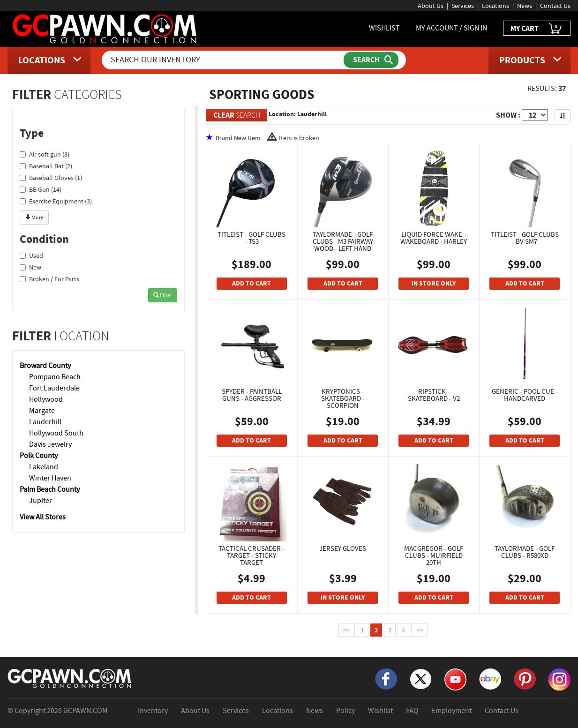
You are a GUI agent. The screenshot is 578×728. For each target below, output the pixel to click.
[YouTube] (455, 679)
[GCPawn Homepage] (105, 28)
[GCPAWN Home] (70, 678)
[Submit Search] (371, 60)
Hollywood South (56, 433)
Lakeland (44, 467)
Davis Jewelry (50, 444)
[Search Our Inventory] (224, 60)
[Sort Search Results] (563, 116)
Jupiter (41, 501)
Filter (163, 295)
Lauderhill (45, 422)
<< (347, 630)
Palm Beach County (50, 489)
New (30, 267)
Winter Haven (50, 478)
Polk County (39, 456)
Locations (495, 6)
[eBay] (490, 678)
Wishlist (380, 711)
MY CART (537, 29)
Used (31, 255)
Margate (42, 411)
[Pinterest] (525, 678)
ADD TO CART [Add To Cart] (251, 283)
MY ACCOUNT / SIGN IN (451, 28)
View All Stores (43, 517)
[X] (421, 678)
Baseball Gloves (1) (51, 178)
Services (463, 6)
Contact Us (555, 6)
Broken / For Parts (49, 279)
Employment (452, 711)
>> (419, 630)
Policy (345, 711)
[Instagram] (559, 679)
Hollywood (46, 399)
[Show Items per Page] (535, 115)
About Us (431, 6)
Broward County (45, 366)
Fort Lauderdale (54, 388)
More (34, 218)
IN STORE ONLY (434, 283)
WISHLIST (384, 28)
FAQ (412, 711)
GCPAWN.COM (86, 711)
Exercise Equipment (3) (56, 201)
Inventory (153, 711)
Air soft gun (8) (45, 154)
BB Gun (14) (41, 189)
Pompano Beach (55, 377)
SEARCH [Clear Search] (237, 115)
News (525, 6)
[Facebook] (386, 678)
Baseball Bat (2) (46, 166)
